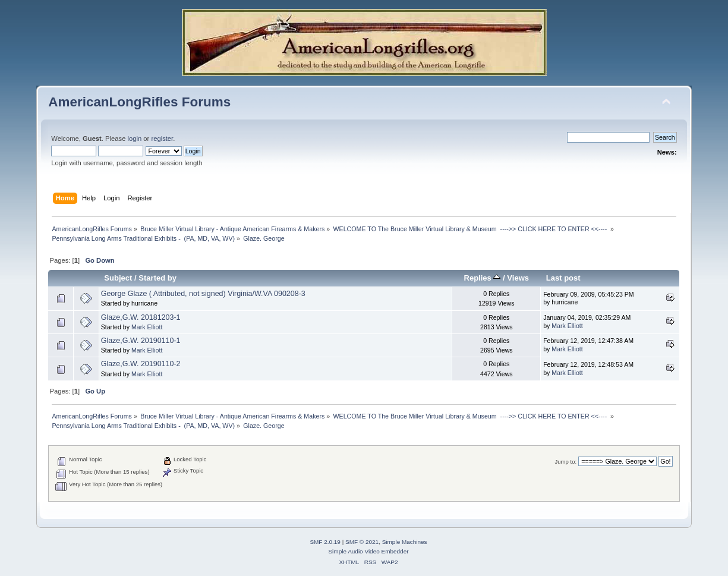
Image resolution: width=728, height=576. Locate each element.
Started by (157, 278)
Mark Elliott (147, 327)
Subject (118, 278)
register (162, 139)
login (135, 139)
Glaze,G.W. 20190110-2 (141, 364)
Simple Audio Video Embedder (368, 551)
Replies (483, 278)
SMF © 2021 (362, 542)
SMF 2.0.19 (325, 542)
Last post (563, 278)
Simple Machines (405, 542)
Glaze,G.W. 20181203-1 (141, 317)
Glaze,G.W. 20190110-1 (141, 341)
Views (518, 278)
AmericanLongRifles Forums (139, 102)
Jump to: (566, 462)
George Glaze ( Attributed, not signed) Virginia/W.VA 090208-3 (203, 294)
